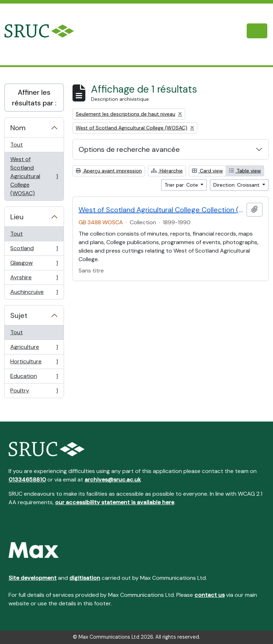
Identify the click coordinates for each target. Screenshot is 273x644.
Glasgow (34, 265)
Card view (207, 171)
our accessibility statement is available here (115, 502)
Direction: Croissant (237, 185)
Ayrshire (34, 279)
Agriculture (34, 349)
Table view (245, 171)
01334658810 (27, 480)
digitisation (85, 578)
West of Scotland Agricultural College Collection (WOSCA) (161, 210)
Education (34, 378)
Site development (33, 578)
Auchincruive (34, 293)
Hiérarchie (167, 171)
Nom (18, 128)
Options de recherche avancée (129, 149)
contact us (210, 595)
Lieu (17, 217)
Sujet (19, 315)
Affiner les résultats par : (34, 98)
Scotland (34, 250)
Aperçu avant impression (109, 171)
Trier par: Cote (182, 185)
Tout (17, 145)
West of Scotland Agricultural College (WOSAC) (34, 176)
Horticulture (34, 363)
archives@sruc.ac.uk (113, 480)
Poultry (34, 392)
